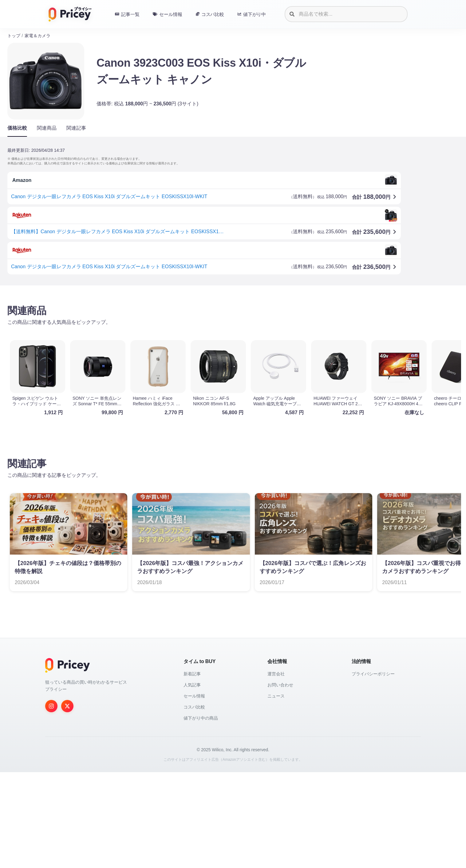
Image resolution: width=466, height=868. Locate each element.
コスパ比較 (194, 707)
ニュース (276, 696)
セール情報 (194, 696)
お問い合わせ (280, 685)
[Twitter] (67, 706)
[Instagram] (51, 706)
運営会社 (276, 674)
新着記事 (192, 674)
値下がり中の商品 (201, 718)
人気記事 (192, 685)
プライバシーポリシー (373, 674)
